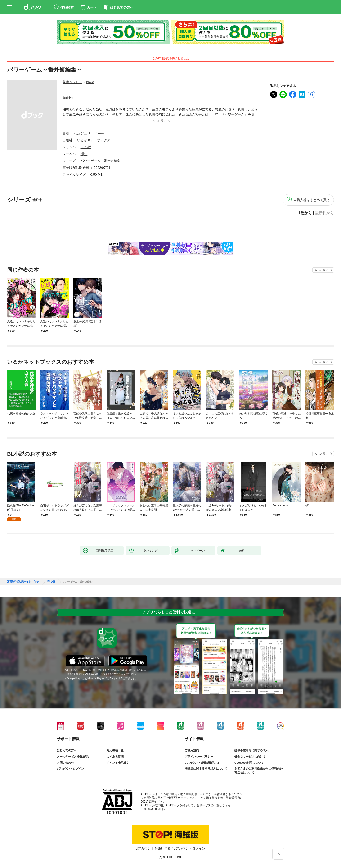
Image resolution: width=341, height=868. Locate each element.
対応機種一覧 (115, 750)
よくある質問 (115, 757)
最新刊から (324, 213)
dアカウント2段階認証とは (202, 763)
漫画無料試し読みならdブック (23, 582)
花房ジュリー (72, 82)
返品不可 (68, 97)
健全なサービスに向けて (250, 757)
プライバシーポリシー (199, 757)
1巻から (305, 213)
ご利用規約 (192, 750)
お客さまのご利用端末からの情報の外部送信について (259, 771)
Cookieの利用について (249, 763)
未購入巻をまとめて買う (312, 200)
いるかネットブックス (94, 140)
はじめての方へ (67, 750)
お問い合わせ (65, 763)
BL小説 (86, 147)
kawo (90, 82)
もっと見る (321, 270)
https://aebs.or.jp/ (154, 809)
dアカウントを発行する (153, 848)
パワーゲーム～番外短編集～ (102, 161)
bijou (84, 154)
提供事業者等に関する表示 (251, 750)
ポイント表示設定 (118, 763)
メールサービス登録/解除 (73, 757)
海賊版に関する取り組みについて (206, 769)
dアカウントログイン (70, 769)
